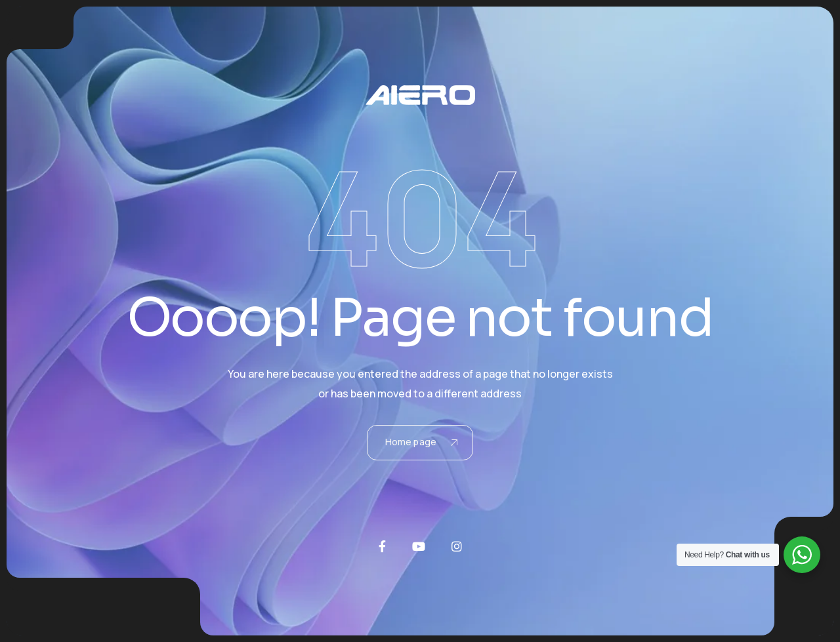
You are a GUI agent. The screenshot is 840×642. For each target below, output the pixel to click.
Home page (421, 442)
